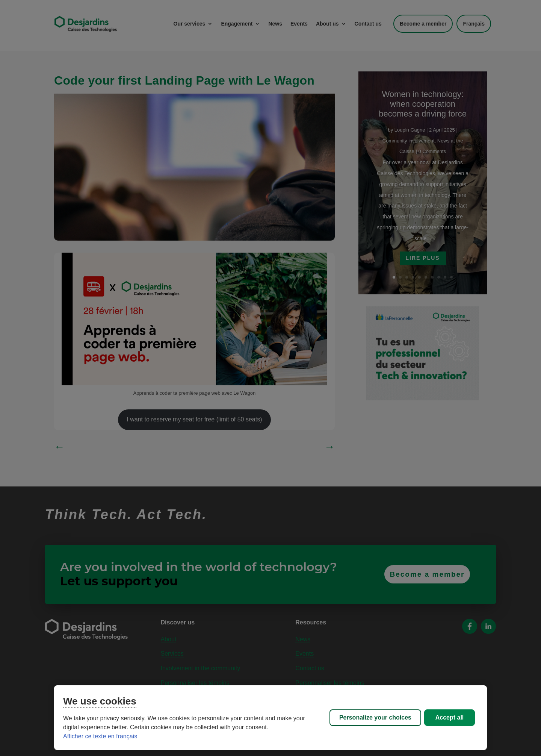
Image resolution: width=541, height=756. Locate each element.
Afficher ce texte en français (100, 736)
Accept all (450, 717)
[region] (270, 718)
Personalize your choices (375, 717)
